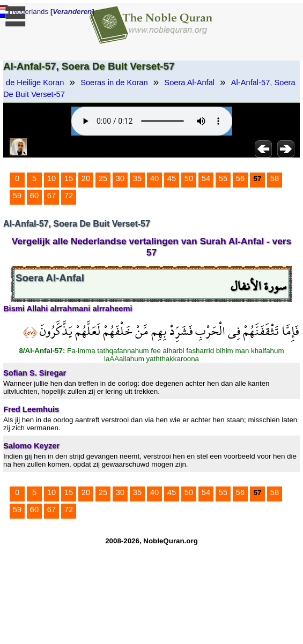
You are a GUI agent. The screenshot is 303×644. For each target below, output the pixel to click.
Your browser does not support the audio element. (152, 121)
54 (206, 178)
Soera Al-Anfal (189, 83)
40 (154, 178)
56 (240, 178)
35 (137, 178)
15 (69, 178)
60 (34, 196)
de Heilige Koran (35, 83)
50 (189, 178)
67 (51, 196)
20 (86, 178)
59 (17, 196)
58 (275, 178)
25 (103, 178)
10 (51, 178)
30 (120, 178)
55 (223, 178)
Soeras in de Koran (114, 83)
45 (172, 178)
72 (69, 196)
